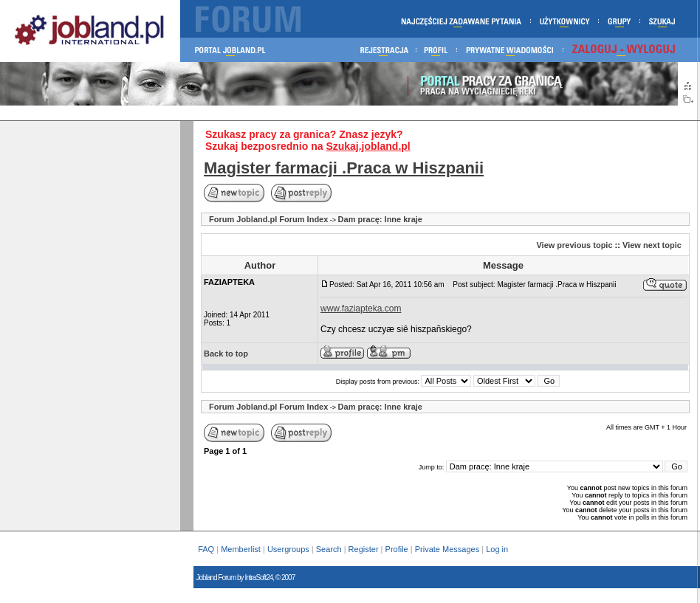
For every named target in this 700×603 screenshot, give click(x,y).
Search (329, 549)
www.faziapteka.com (361, 309)
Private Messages (447, 549)
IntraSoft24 (258, 578)
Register (364, 549)
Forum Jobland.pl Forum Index (268, 219)
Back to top (226, 354)
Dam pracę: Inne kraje (380, 219)
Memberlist (241, 549)
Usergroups (288, 549)
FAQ (206, 549)
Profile (397, 549)
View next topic (652, 245)
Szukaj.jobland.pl (368, 146)
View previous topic (574, 245)
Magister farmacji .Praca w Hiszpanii (344, 168)
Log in (498, 549)
